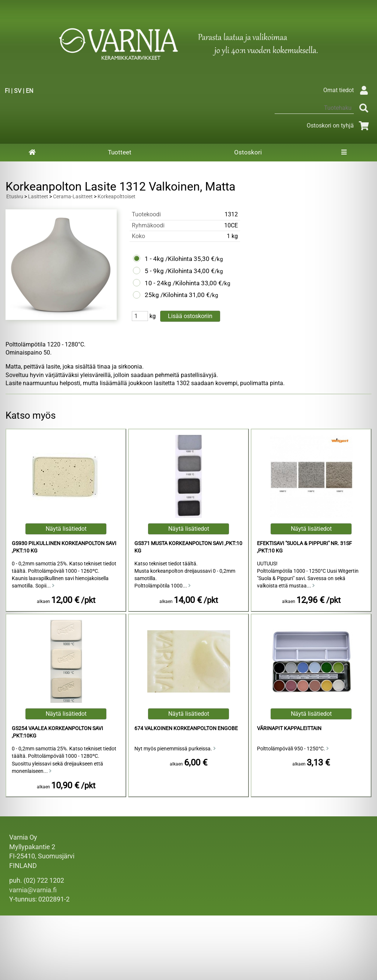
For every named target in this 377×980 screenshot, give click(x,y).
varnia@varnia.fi (33, 890)
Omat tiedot (347, 90)
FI (7, 91)
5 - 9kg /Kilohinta (168, 271)
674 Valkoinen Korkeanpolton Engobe (186, 728)
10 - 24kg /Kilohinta (172, 283)
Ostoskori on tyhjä (339, 125)
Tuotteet (120, 152)
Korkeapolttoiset (117, 197)
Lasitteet (38, 197)
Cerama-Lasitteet (73, 197)
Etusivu (15, 197)
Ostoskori (248, 152)
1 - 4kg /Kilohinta (168, 259)
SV (18, 91)
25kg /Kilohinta (166, 295)
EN (29, 91)
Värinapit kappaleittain (289, 728)
